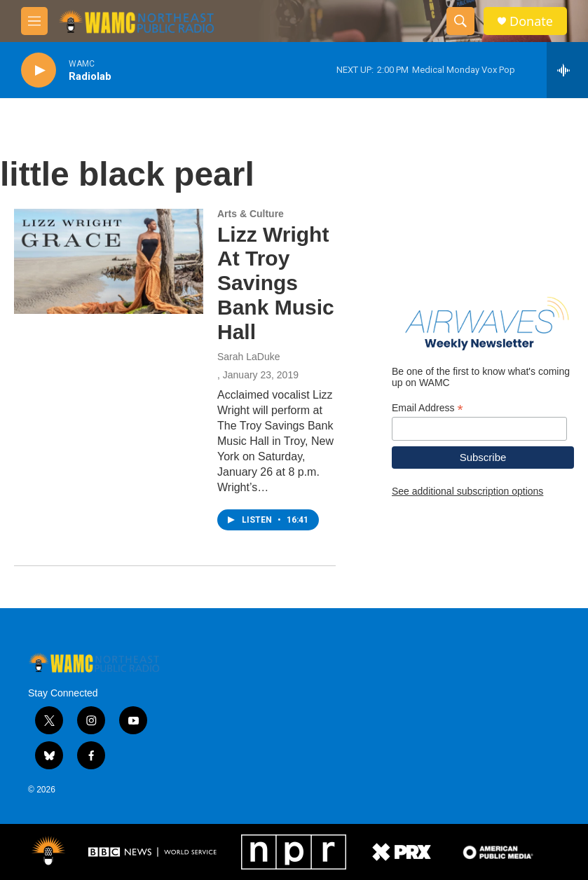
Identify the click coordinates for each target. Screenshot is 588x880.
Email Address (428, 408)
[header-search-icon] (460, 21)
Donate (531, 21)
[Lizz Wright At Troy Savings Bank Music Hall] (109, 261)
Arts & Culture (251, 214)
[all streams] (567, 70)
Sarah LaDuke (249, 357)
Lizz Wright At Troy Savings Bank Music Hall (276, 283)
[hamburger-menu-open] (34, 21)
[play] (39, 70)
